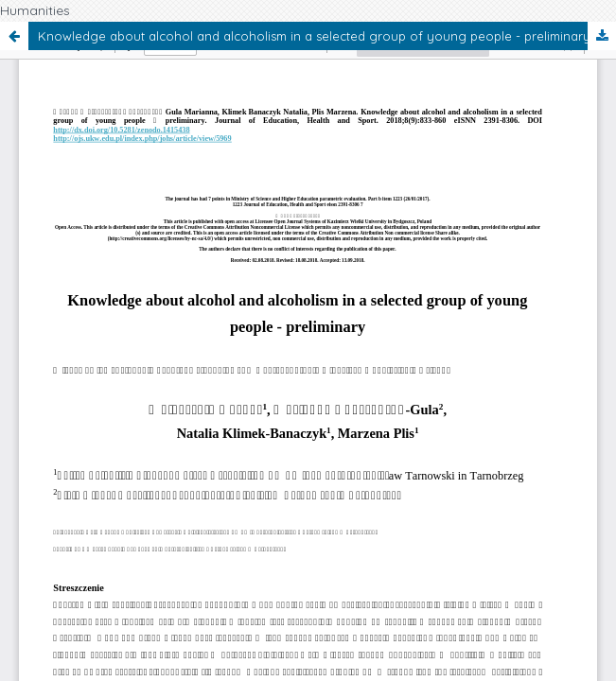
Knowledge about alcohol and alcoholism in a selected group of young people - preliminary (314, 36)
